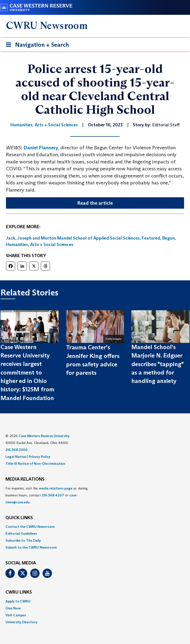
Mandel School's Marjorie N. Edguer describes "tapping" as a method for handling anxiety (157, 364)
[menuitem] (95, 527)
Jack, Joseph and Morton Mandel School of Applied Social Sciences (73, 238)
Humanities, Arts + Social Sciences (40, 244)
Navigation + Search (36, 46)
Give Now (13, 608)
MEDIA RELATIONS (25, 479)
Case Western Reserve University (44, 436)
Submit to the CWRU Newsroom (31, 547)
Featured (151, 238)
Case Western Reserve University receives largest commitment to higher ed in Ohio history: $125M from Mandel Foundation (27, 372)
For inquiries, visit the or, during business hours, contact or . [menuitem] (47, 495)
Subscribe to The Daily (23, 540)
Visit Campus (16, 615)
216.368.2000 (16, 450)
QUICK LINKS (19, 518)
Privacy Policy (39, 457)
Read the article (95, 203)
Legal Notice (16, 457)
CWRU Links (19, 592)
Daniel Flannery (41, 148)
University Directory (21, 622)
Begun (168, 238)
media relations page (56, 488)
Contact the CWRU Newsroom (30, 527)
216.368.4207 (53, 495)
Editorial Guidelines (21, 533)
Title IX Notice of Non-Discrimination (35, 464)
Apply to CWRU (18, 601)
